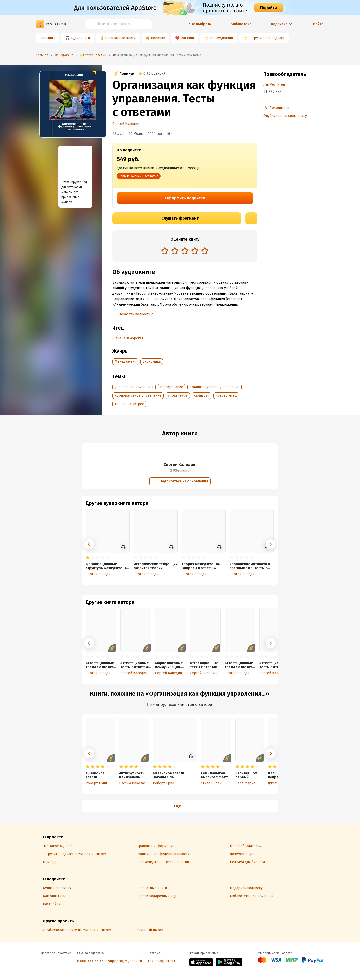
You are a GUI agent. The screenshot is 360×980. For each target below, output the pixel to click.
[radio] (165, 251)
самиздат (202, 396)
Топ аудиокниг (222, 38)
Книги (51, 38)
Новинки (158, 38)
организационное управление (215, 387)
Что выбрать (200, 24)
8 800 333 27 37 (90, 961)
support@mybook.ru (125, 961)
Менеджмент (125, 361)
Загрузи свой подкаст (267, 38)
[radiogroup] (185, 251)
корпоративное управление (138, 396)
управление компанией (134, 387)
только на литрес (129, 404)
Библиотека (241, 24)
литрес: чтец (226, 396)
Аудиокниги (80, 38)
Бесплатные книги (120, 38)
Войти (318, 24)
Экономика (152, 361)
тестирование (172, 387)
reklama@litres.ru (163, 961)
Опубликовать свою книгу (285, 116)
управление (178, 396)
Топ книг (187, 38)
